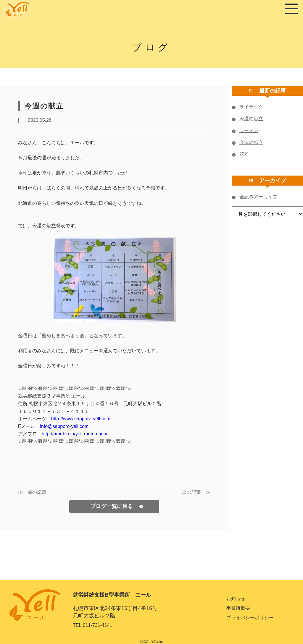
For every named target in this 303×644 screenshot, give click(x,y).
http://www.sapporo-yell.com (81, 419)
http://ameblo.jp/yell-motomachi (74, 434)
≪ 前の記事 (32, 492)
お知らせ (236, 599)
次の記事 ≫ (196, 492)
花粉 (240, 154)
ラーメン (245, 131)
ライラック (248, 107)
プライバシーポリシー (250, 618)
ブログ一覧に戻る (116, 506)
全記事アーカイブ (255, 197)
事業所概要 (238, 608)
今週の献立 (248, 119)
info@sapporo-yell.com (64, 426)
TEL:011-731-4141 (92, 625)
